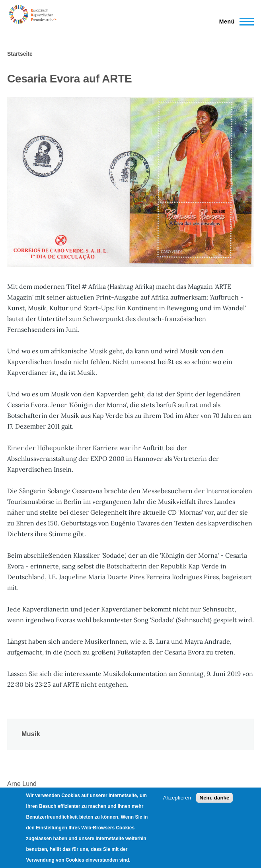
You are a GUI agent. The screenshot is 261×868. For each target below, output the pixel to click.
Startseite (20, 54)
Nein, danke (215, 798)
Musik (31, 734)
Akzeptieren (177, 798)
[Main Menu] (234, 22)
